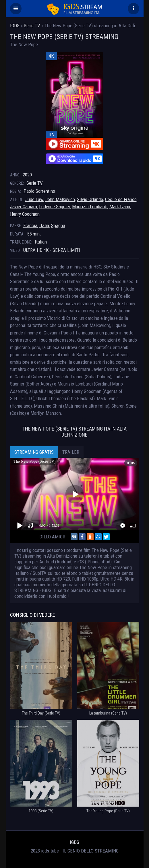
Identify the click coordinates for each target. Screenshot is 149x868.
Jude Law (34, 199)
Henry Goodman (25, 214)
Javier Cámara (24, 207)
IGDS (74, 842)
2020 (27, 175)
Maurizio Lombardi (90, 207)
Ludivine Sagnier (55, 207)
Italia (44, 225)
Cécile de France (121, 199)
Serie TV (35, 183)
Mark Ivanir (120, 207)
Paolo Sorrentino (39, 191)
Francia (30, 225)
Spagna (58, 225)
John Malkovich (60, 199)
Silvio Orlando (90, 199)
